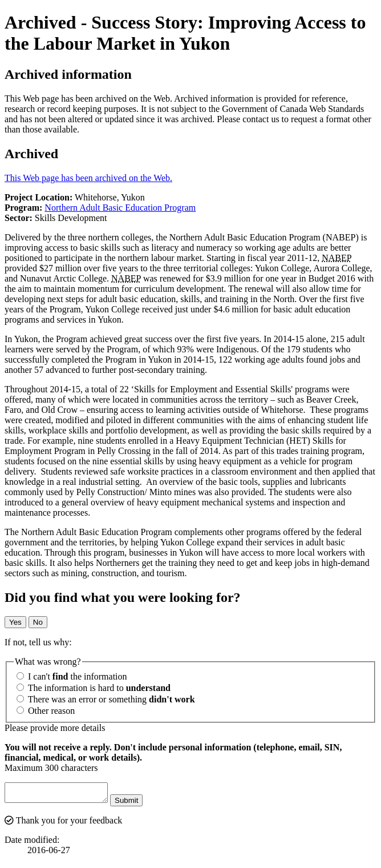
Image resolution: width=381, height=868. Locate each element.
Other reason (46, 711)
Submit (138, 804)
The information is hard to (94, 688)
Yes (15, 622)
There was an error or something (106, 699)
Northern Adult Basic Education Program (120, 208)
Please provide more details (55, 728)
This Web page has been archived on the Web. (88, 178)
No (38, 622)
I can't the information (72, 676)
